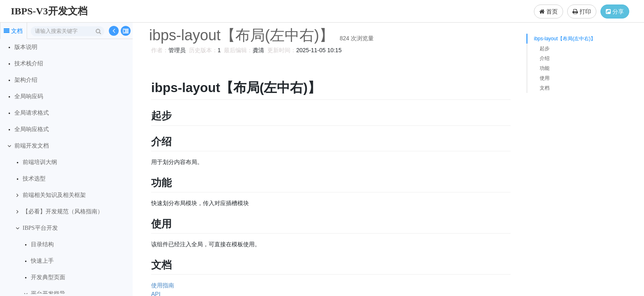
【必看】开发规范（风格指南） (63, 212)
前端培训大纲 (40, 162)
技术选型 (34, 179)
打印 (582, 12)
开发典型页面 (48, 277)
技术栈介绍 (29, 64)
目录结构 (42, 244)
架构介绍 (26, 80)
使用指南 (161, 285)
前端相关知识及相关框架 (54, 195)
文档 (545, 88)
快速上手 (42, 261)
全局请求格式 (32, 113)
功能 (545, 68)
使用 (545, 78)
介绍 (545, 58)
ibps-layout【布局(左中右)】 (565, 39)
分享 (615, 12)
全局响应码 (29, 96)
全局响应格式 (32, 129)
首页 (549, 12)
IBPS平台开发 (40, 228)
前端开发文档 (32, 146)
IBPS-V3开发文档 (49, 11)
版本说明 (26, 47)
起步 (545, 49)
